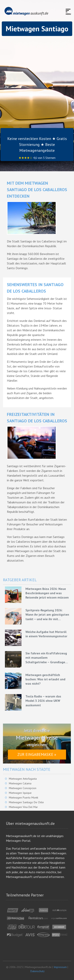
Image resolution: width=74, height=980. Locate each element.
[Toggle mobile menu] (68, 12)
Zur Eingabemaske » (37, 754)
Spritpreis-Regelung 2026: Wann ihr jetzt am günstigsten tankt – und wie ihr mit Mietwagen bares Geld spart (47, 615)
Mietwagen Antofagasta (23, 779)
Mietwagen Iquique (20, 793)
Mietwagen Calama (20, 783)
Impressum (60, 967)
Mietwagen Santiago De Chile (26, 802)
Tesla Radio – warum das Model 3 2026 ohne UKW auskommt (43, 701)
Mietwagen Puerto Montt (23, 798)
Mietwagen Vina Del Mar (23, 807)
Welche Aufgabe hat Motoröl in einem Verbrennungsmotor (46, 634)
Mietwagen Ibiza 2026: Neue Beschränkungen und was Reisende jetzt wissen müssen (47, 593)
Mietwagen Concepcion (23, 788)
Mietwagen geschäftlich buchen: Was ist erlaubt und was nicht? (45, 679)
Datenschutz (37, 971)
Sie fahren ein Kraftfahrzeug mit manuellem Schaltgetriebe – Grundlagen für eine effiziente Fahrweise (46, 658)
